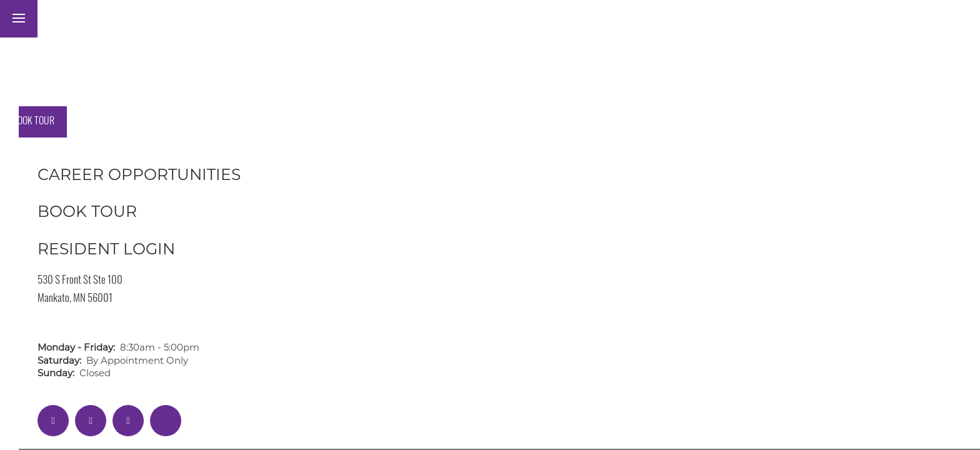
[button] (116, 19)
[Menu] (19, 19)
